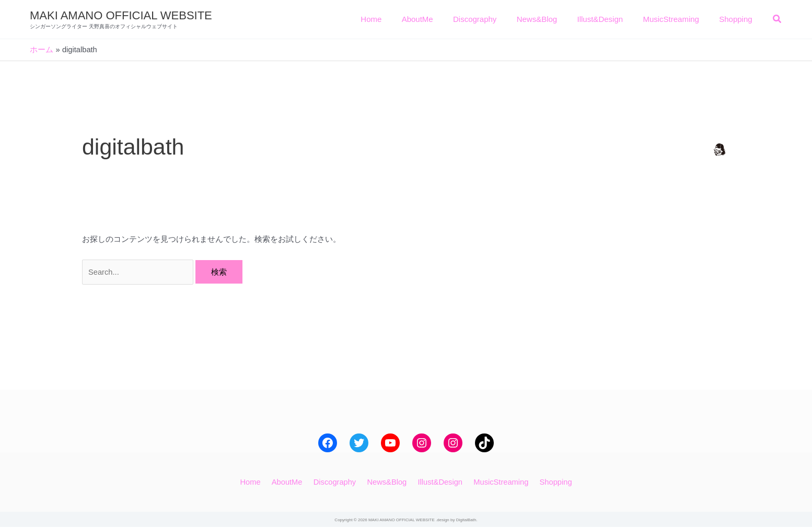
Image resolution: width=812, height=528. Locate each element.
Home (257, 482)
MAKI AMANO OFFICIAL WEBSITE (121, 15)
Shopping (548, 482)
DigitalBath (466, 521)
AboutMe (291, 482)
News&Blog (387, 482)
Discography (336, 482)
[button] (778, 20)
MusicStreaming (496, 482)
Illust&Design (437, 482)
